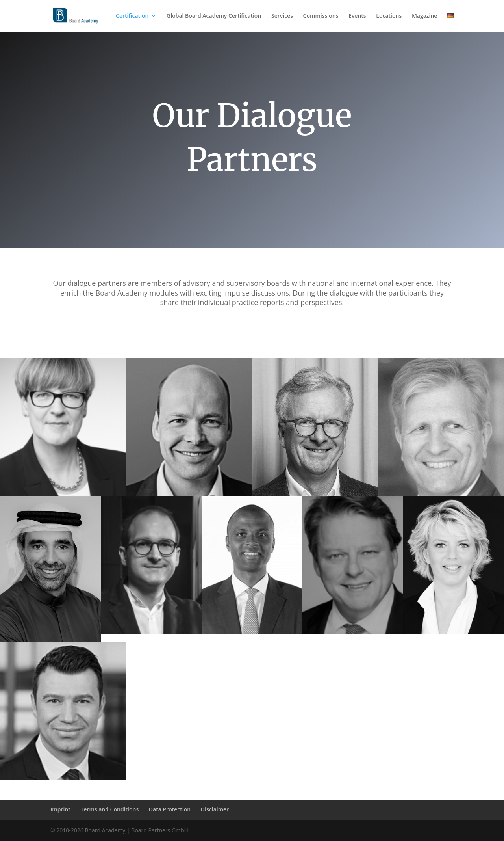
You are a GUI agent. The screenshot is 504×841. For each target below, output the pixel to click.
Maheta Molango (252, 594)
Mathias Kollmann (189, 740)
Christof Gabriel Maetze (315, 740)
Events (357, 16)
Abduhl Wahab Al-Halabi (50, 598)
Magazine (424, 16)
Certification (132, 16)
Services (282, 16)
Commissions (321, 16)
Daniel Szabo (151, 594)
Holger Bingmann (315, 457)
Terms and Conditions (109, 809)
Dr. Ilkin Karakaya (63, 740)
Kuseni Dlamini (441, 740)
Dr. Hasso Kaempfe (441, 457)
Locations (389, 16)
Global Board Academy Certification (214, 16)
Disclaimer (215, 809)
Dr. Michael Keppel (353, 594)
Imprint (60, 809)
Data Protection (170, 809)
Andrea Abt (63, 457)
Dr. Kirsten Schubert (453, 594)
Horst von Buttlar (189, 457)
